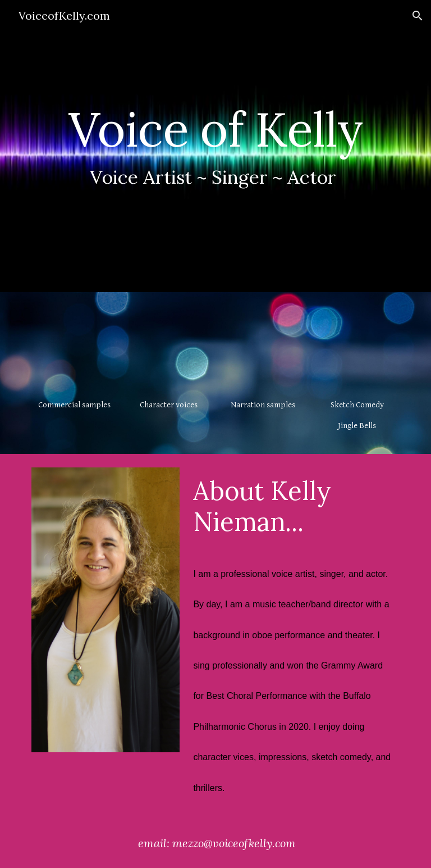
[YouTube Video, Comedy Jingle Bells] (357, 348)
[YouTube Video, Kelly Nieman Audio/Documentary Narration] (262, 348)
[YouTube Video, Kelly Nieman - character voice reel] (168, 348)
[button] (418, 16)
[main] (215, 146)
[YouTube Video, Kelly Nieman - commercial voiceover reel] (74, 348)
